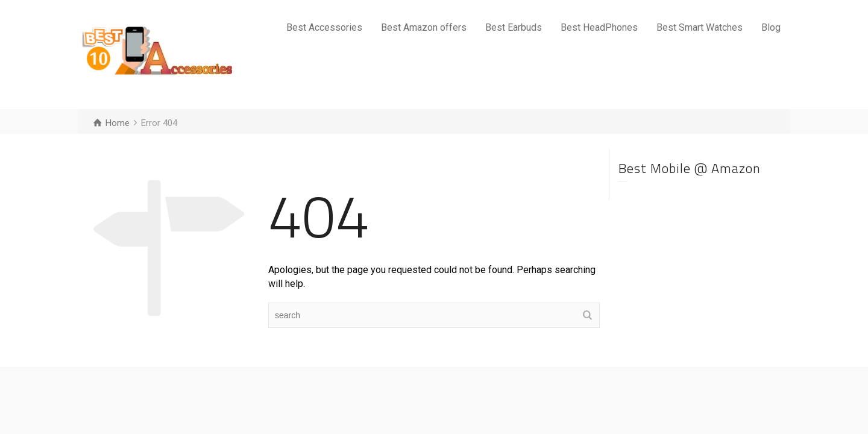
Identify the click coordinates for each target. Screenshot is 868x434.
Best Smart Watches (700, 27)
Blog (771, 27)
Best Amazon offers (424, 27)
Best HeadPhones (599, 27)
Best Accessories (324, 27)
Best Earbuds (514, 27)
